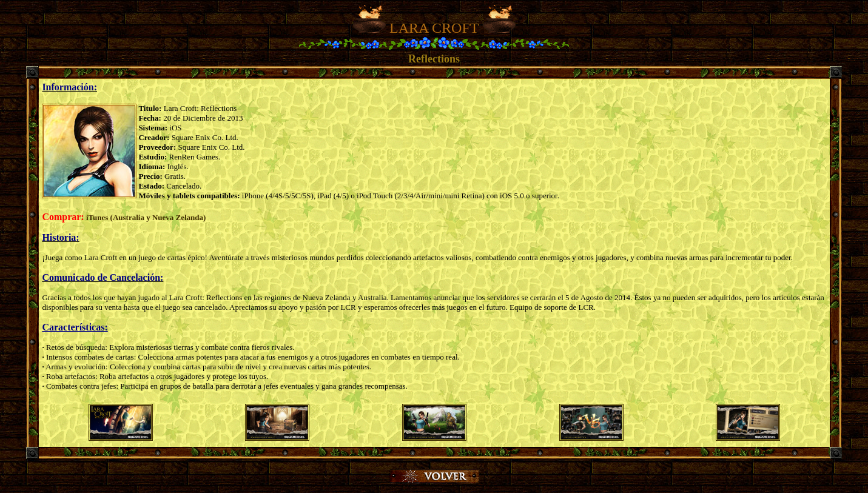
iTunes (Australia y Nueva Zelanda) (146, 217)
